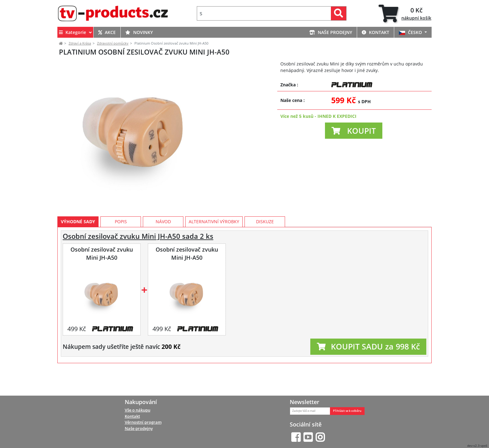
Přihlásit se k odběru (347, 411)
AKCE (107, 32)
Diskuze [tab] (265, 250)
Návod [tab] (163, 250)
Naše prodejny (139, 429)
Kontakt (132, 416)
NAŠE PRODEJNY (331, 32)
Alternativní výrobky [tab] (214, 250)
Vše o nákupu (138, 410)
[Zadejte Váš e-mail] (310, 411)
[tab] (405, 13)
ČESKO (411, 32)
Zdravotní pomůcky (113, 43)
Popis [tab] (121, 250)
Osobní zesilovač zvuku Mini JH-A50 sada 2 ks (138, 264)
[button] (354, 131)
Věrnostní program (143, 422)
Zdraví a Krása (80, 43)
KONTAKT (375, 32)
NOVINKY (139, 32)
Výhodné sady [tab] (78, 250)
